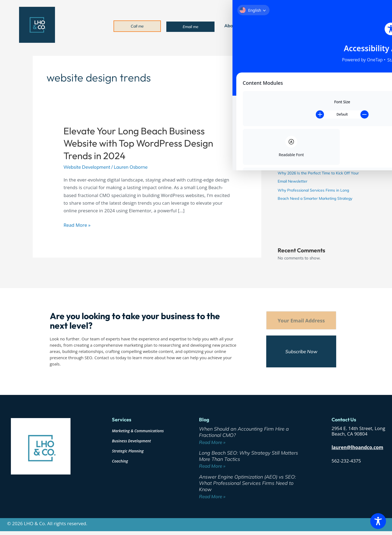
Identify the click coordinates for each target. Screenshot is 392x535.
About (232, 26)
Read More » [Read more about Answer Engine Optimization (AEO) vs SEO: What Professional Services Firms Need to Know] (212, 497)
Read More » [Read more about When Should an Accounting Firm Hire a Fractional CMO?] (212, 443)
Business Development (131, 441)
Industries (292, 26)
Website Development (87, 167)
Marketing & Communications (138, 431)
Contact (341, 26)
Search (284, 58)
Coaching (120, 462)
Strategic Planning (128, 451)
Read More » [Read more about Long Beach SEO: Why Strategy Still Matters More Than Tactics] (212, 466)
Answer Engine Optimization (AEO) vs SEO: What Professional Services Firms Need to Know (314, 156)
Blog (318, 26)
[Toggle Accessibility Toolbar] (378, 521)
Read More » (77, 225)
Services (260, 26)
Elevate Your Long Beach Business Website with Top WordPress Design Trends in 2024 (138, 143)
